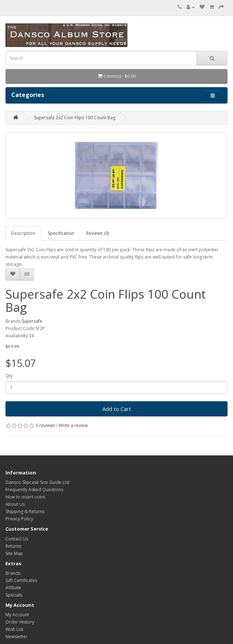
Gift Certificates (21, 580)
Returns (13, 546)
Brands (13, 573)
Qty (9, 376)
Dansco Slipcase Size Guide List (37, 482)
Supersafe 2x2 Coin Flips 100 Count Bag (75, 118)
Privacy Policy (19, 519)
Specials (14, 595)
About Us (15, 504)
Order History (20, 622)
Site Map (14, 553)
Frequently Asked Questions (34, 490)
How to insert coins (25, 497)
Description (23, 233)
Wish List (14, 629)
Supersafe (32, 321)
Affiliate (13, 588)
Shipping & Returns (25, 511)
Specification (61, 233)
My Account (17, 615)
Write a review (73, 425)
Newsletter (17, 637)
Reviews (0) (98, 233)
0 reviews (45, 425)
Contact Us (17, 539)
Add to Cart (117, 409)
